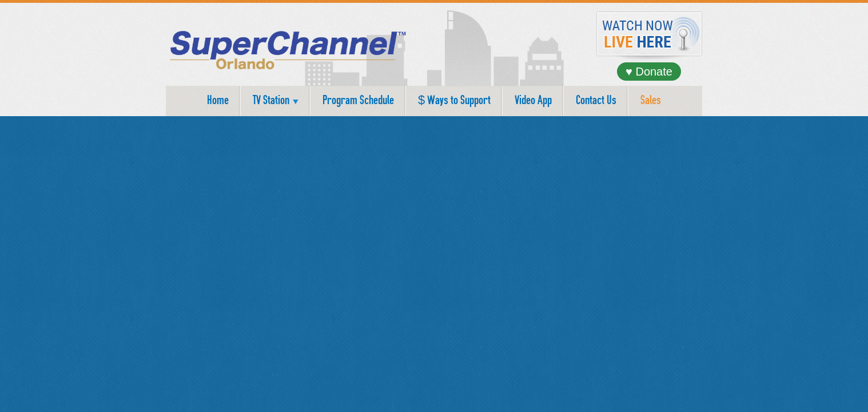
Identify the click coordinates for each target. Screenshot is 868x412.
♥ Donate (649, 72)
